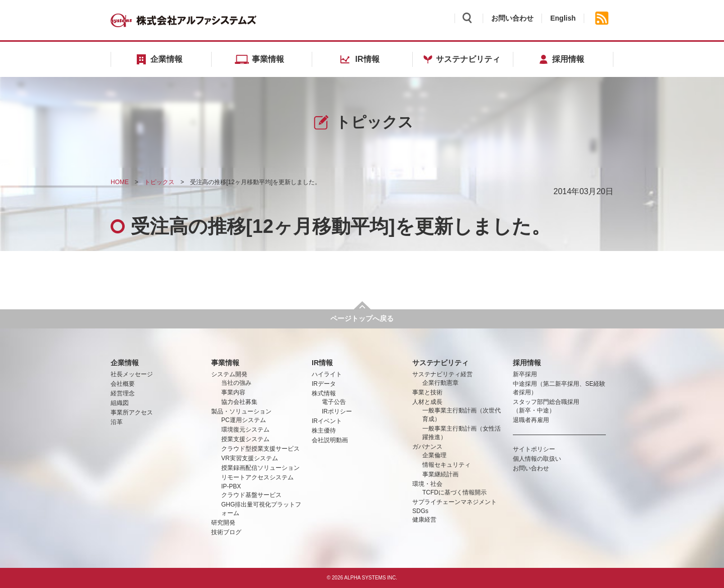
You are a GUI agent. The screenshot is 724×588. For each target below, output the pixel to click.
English (563, 18)
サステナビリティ (440, 363)
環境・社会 (427, 484)
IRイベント (327, 421)
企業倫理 (434, 455)
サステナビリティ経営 (442, 374)
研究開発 (223, 523)
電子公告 (334, 402)
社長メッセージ (132, 374)
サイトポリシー (534, 449)
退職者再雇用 (531, 420)
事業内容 (233, 392)
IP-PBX (231, 486)
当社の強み (236, 383)
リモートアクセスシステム (257, 477)
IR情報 (322, 363)
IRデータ (324, 384)
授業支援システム (245, 439)
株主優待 (324, 431)
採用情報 (527, 363)
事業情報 (225, 363)
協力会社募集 (239, 402)
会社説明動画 (330, 440)
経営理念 (123, 393)
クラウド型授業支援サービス (260, 449)
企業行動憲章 (440, 383)
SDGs (420, 511)
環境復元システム (245, 430)
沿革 (117, 422)
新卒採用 (525, 374)
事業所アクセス (132, 412)
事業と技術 (427, 392)
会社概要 (123, 384)
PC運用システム (244, 420)
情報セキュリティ (446, 465)
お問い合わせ (512, 18)
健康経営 (424, 520)
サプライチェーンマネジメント (455, 502)
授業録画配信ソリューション (260, 468)
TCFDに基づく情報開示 (455, 492)
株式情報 (324, 393)
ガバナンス (427, 447)
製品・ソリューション (241, 411)
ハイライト (327, 374)
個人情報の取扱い (537, 459)
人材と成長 (427, 402)
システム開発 (229, 374)
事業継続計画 (440, 474)
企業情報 (125, 363)
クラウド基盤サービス (251, 495)
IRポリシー (337, 411)
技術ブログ (226, 532)
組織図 (120, 403)
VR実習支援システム (250, 458)
